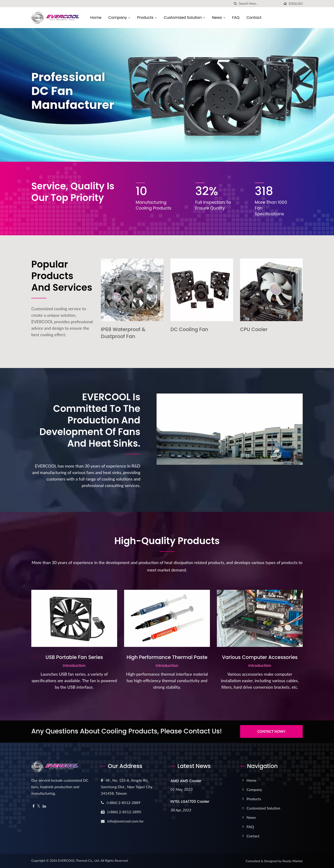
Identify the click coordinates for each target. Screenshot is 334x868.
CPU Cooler (254, 329)
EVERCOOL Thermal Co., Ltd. (79, 860)
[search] (235, 4)
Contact (254, 18)
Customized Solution (184, 18)
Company (119, 18)
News (219, 18)
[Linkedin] (44, 806)
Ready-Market (293, 861)
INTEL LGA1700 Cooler (190, 802)
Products (147, 18)
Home (96, 18)
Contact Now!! (271, 731)
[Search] (260, 4)
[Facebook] (34, 806)
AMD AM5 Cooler (186, 781)
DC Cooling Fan (189, 329)
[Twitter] (39, 806)
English (296, 4)
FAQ (236, 18)
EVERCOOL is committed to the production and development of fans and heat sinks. (90, 420)
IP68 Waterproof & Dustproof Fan (123, 333)
